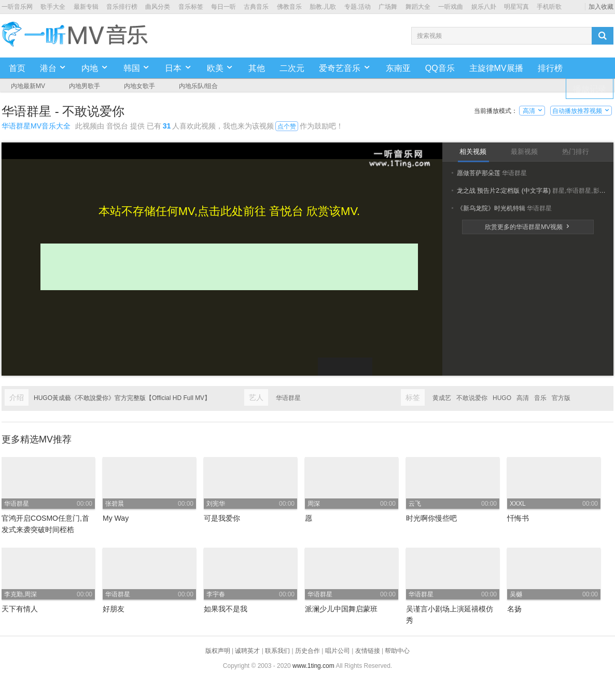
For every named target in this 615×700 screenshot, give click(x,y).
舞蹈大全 (418, 7)
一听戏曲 (451, 7)
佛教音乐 (289, 7)
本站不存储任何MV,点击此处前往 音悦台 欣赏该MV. (229, 211)
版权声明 (218, 651)
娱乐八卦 (484, 7)
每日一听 (223, 7)
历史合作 (307, 651)
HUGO (502, 398)
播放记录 (590, 89)
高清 (532, 111)
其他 (257, 68)
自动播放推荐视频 (581, 111)
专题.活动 (358, 7)
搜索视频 (429, 36)
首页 (17, 68)
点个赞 (287, 126)
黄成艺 (442, 398)
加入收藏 (601, 7)
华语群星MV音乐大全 (36, 126)
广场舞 (388, 7)
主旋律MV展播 (496, 68)
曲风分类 (158, 7)
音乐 (540, 398)
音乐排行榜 (122, 7)
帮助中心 (397, 651)
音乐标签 (191, 7)
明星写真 (516, 7)
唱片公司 (338, 651)
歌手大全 (53, 7)
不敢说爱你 (472, 398)
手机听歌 (549, 7)
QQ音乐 (440, 68)
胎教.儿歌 (323, 7)
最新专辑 (86, 7)
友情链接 (368, 651)
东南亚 (398, 68)
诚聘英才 (247, 651)
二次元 (292, 68)
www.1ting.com (313, 666)
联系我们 (277, 651)
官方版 (561, 398)
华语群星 (288, 398)
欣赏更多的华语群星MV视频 (528, 227)
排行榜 (550, 68)
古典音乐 (256, 7)
